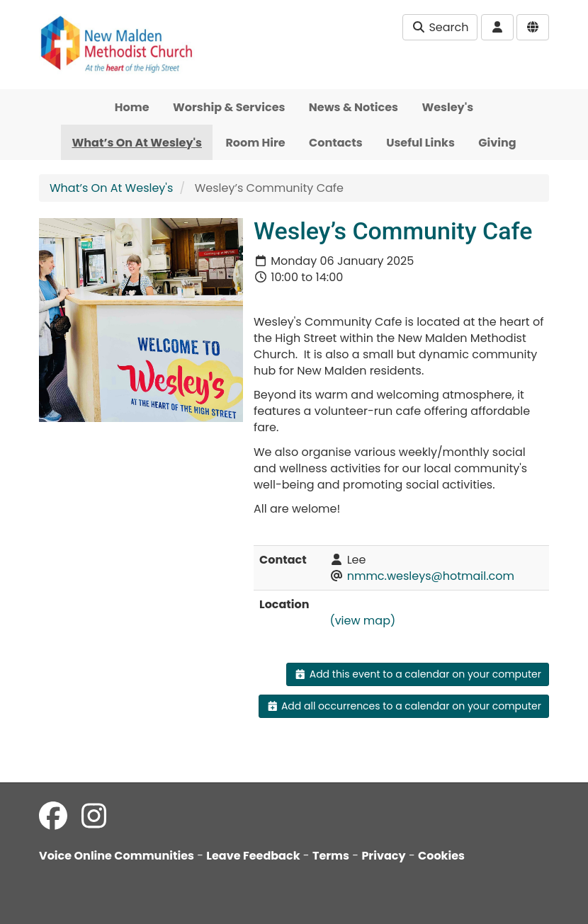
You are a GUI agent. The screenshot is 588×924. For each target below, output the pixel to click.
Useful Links (420, 143)
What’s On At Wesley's (137, 143)
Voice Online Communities (117, 856)
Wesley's (447, 107)
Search (440, 27)
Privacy (383, 856)
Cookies (441, 856)
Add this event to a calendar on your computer (418, 674)
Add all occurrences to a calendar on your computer (404, 706)
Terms (331, 856)
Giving (497, 143)
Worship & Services (229, 107)
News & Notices (354, 107)
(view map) (362, 621)
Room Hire (255, 143)
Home (132, 107)
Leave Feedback (253, 856)
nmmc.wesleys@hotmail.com (431, 576)
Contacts (336, 143)
